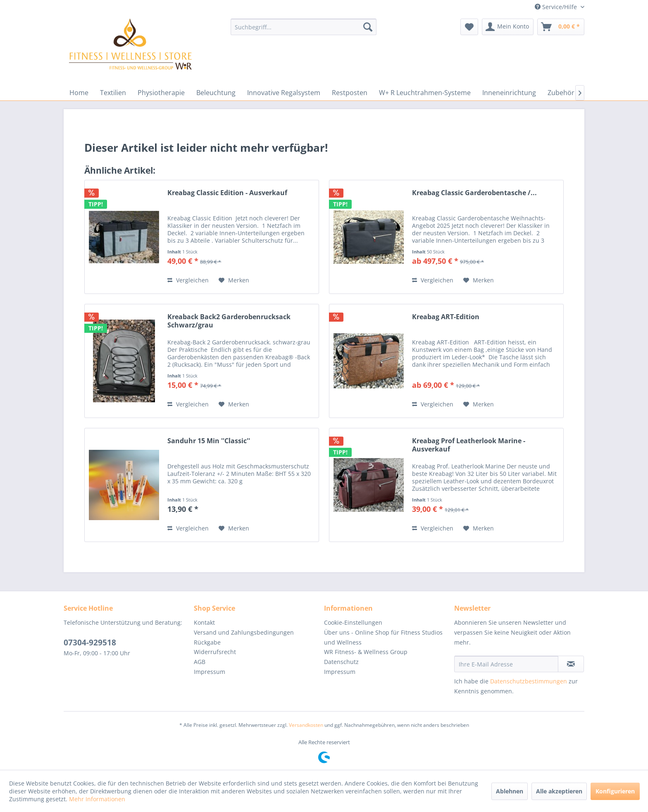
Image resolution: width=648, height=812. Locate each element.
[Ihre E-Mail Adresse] (506, 664)
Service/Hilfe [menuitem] (557, 7)
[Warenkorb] (561, 27)
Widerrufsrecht (215, 652)
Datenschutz (341, 662)
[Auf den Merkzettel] (234, 280)
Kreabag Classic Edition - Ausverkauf (227, 193)
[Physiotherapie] (161, 93)
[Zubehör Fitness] (573, 93)
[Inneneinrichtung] (509, 93)
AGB (200, 662)
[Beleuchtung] (216, 93)
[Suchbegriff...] (304, 27)
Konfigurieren (615, 791)
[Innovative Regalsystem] (284, 93)
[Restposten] (350, 93)
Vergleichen (188, 280)
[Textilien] (113, 93)
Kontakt (204, 622)
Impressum (210, 672)
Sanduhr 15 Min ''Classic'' (209, 441)
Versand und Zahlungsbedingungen (244, 632)
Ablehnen (510, 791)
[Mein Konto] (508, 27)
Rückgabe (207, 642)
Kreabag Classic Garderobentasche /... (474, 193)
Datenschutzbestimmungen (529, 681)
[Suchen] (368, 27)
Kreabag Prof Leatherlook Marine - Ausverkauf (469, 445)
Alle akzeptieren (559, 791)
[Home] (79, 93)
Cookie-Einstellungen (353, 622)
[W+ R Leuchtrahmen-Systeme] (425, 93)
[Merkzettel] (469, 27)
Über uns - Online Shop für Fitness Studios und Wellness (383, 637)
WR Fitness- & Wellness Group (366, 652)
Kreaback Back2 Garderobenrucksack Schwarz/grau (229, 321)
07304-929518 (90, 642)
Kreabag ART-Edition (446, 317)
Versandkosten (306, 725)
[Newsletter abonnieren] (571, 664)
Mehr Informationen (97, 799)
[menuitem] (304, 27)
